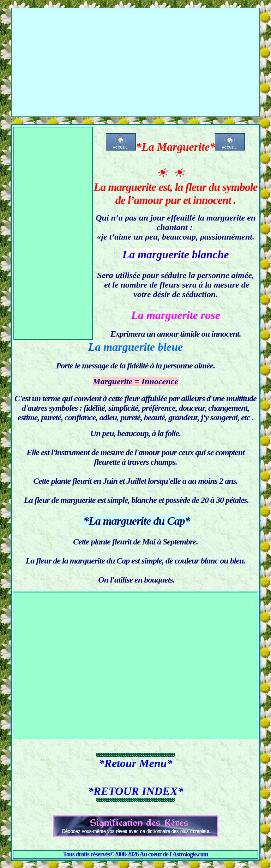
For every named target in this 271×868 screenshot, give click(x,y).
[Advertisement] (135, 58)
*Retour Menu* (136, 763)
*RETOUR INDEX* (136, 791)
